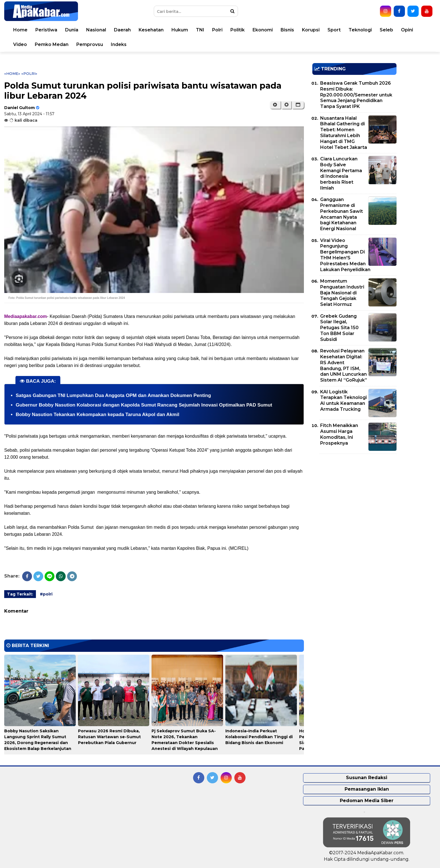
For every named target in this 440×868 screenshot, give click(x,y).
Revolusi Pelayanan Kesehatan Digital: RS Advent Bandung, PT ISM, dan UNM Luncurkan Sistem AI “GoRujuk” (344, 365)
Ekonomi (263, 30)
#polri (46, 594)
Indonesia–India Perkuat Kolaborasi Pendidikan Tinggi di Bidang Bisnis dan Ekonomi (259, 737)
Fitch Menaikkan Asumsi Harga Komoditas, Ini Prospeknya (339, 434)
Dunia (72, 30)
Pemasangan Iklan (367, 789)
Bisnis (287, 30)
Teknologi (360, 30)
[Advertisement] (354, 497)
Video (20, 44)
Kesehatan (151, 30)
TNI (200, 30)
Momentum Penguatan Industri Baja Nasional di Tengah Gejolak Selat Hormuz (342, 293)
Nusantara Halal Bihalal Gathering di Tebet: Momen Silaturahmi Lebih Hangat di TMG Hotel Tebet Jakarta (344, 133)
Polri (217, 30)
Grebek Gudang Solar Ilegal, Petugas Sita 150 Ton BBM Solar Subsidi (339, 328)
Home (20, 30)
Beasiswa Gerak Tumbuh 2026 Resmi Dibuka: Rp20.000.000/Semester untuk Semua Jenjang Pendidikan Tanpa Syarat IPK (356, 95)
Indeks (119, 44)
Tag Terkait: (20, 594)
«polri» (29, 73)
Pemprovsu (90, 44)
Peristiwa (46, 30)
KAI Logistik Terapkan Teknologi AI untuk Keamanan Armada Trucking (343, 400)
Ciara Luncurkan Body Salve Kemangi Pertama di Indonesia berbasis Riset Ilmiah (341, 173)
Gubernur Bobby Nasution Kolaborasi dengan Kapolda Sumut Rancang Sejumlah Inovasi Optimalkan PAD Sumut (144, 405)
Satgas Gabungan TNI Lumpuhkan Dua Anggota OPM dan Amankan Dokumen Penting (113, 395)
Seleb (386, 30)
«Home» (12, 73)
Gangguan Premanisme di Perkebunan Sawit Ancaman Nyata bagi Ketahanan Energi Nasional (342, 214)
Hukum (180, 30)
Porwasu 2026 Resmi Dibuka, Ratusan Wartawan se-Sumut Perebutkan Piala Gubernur (109, 737)
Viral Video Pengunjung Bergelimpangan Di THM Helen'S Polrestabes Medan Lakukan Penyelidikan (345, 255)
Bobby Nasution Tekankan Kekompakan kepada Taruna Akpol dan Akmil (98, 415)
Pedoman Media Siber (367, 801)
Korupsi (311, 30)
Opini (407, 30)
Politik (238, 30)
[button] (298, 105)
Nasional (96, 30)
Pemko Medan (52, 44)
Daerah (122, 30)
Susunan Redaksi (367, 778)
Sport (334, 30)
